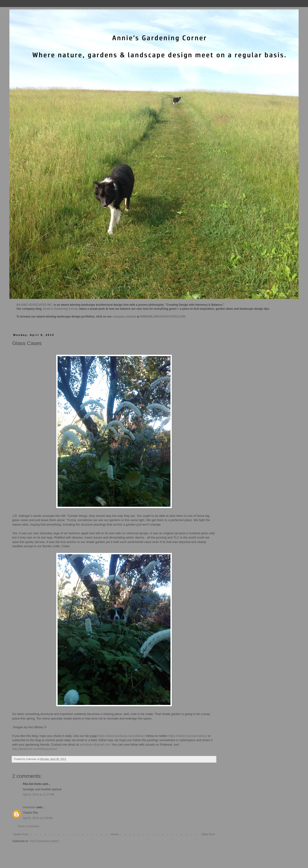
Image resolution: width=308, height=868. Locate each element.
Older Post (208, 834)
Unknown (29, 807)
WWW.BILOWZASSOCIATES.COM (163, 317)
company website (124, 317)
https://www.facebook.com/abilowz (122, 736)
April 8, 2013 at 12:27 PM (39, 795)
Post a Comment (29, 826)
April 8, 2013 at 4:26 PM (38, 818)
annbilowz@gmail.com (95, 745)
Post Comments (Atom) (44, 841)
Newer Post (21, 834)
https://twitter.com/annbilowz (188, 736)
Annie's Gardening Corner (60, 309)
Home (115, 834)
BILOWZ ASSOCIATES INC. (35, 305)
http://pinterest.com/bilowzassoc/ (35, 749)
